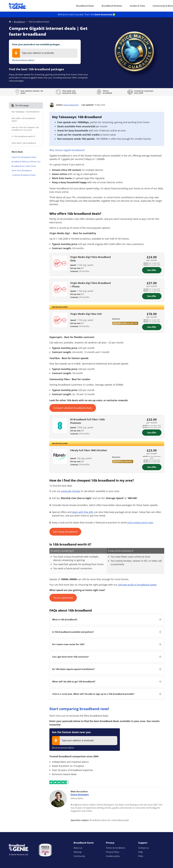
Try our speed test (63, 598)
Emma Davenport (71, 105)
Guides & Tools (137, 6)
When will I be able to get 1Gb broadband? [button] (74, 682)
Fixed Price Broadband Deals (24, 157)
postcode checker (71, 491)
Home (10, 22)
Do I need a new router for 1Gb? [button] (68, 644)
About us (78, 848)
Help (140, 852)
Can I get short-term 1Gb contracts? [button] (70, 657)
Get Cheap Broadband (65, 532)
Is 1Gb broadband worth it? (23, 136)
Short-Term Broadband (22, 170)
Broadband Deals (85, 6)
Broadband (19, 22)
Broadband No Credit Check (24, 166)
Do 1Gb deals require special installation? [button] (73, 669)
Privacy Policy (112, 852)
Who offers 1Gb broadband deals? (23, 120)
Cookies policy (113, 856)
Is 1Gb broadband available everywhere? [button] (73, 632)
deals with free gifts (83, 512)
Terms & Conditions (116, 848)
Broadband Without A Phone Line (26, 162)
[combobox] (45, 53)
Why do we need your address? (23, 60)
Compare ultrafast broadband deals (73, 408)
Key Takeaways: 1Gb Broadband (25, 112)
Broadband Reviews (112, 6)
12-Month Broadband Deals (24, 175)
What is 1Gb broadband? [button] (65, 620)
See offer (152, 270)
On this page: (22, 105)
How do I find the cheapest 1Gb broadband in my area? (25, 129)
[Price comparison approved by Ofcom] (45, 850)
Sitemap (78, 852)
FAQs (141, 856)
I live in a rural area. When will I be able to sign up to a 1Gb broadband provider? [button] (93, 694)
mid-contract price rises (140, 523)
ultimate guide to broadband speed (137, 585)
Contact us (143, 848)
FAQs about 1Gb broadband (24, 143)
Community (79, 856)
